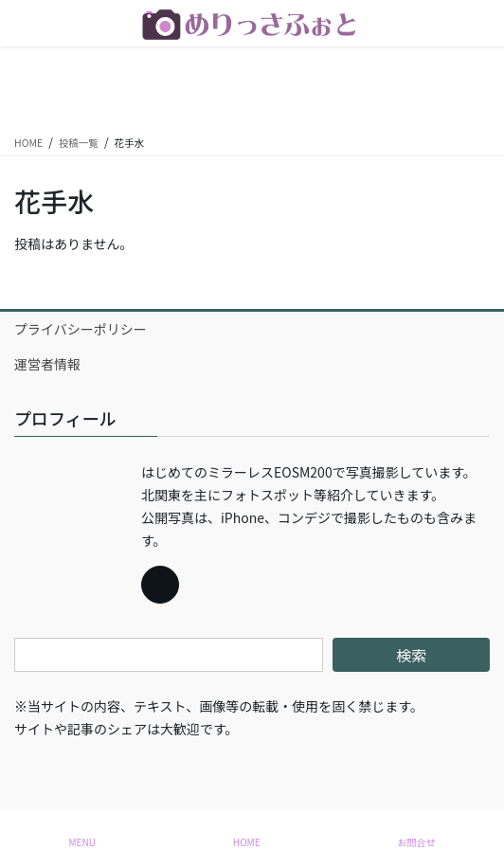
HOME (247, 842)
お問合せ (417, 842)
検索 (411, 655)
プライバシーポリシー (81, 329)
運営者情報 (47, 364)
